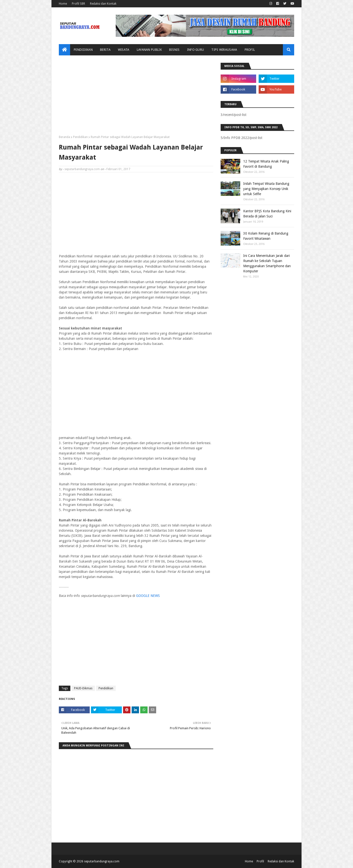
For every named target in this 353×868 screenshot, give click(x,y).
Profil (260, 861)
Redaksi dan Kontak (103, 4)
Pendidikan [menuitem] (83, 50)
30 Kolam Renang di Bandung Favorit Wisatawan (266, 236)
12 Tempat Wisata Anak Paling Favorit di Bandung (266, 164)
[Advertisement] (136, 97)
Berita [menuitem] (105, 50)
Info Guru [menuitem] (196, 50)
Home (63, 4)
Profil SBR (78, 4)
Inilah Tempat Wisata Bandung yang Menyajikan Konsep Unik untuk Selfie (266, 189)
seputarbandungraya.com (82, 169)
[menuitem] (64, 50)
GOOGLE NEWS (148, 596)
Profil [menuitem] (250, 50)
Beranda (64, 137)
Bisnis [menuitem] (174, 50)
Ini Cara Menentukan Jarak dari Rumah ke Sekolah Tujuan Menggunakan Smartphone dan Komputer (267, 263)
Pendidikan (80, 137)
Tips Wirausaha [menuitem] (224, 50)
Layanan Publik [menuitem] (149, 50)
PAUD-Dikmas (83, 688)
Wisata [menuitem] (124, 50)
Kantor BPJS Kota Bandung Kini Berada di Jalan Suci (267, 214)
